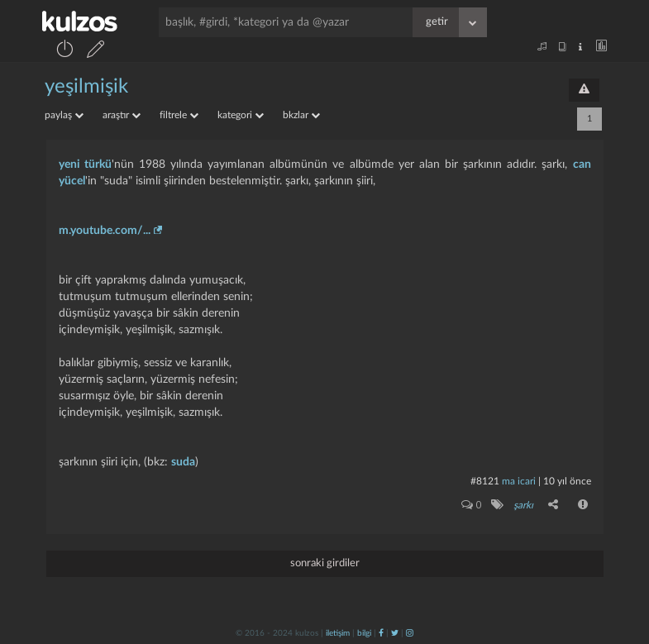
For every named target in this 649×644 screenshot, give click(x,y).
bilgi (364, 633)
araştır (122, 115)
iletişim (338, 633)
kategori (241, 115)
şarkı (523, 505)
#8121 (485, 481)
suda (183, 462)
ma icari (519, 481)
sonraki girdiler (325, 563)
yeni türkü (85, 165)
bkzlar (301, 115)
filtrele (179, 115)
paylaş (64, 115)
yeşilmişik (86, 87)
